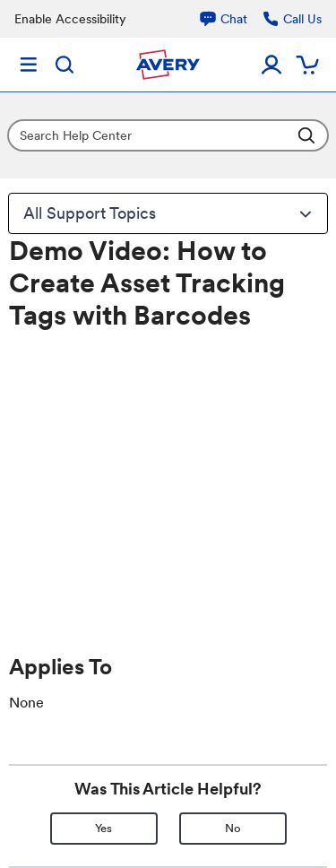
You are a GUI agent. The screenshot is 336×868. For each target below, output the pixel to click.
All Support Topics (169, 213)
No (233, 828)
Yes (103, 828)
